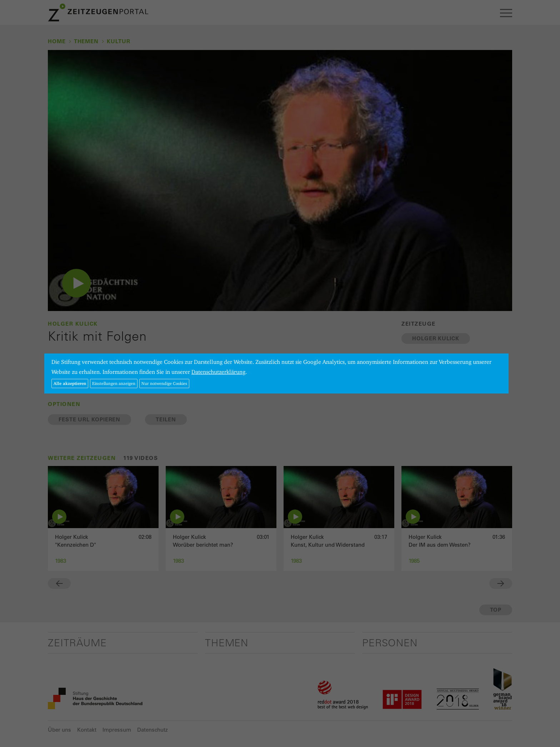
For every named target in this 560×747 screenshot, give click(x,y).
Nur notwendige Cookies (164, 383)
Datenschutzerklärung (218, 372)
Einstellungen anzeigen (114, 383)
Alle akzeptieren (70, 383)
